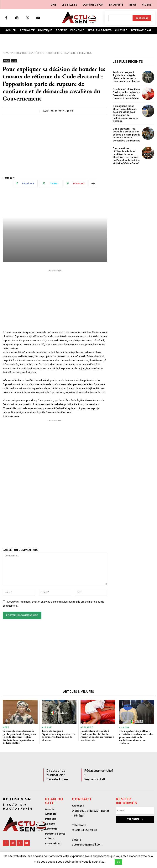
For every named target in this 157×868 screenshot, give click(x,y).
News (6, 53)
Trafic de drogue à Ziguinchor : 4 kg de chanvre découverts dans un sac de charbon (126, 77)
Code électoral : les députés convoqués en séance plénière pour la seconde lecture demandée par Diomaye (126, 135)
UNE (14, 61)
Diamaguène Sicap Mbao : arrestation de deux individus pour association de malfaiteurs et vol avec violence (126, 113)
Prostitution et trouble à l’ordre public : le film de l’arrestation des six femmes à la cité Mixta (126, 94)
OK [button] (118, 862)
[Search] (142, 18)
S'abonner (135, 819)
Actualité (87, 727)
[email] (135, 811)
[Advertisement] (55, 144)
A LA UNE (47, 727)
